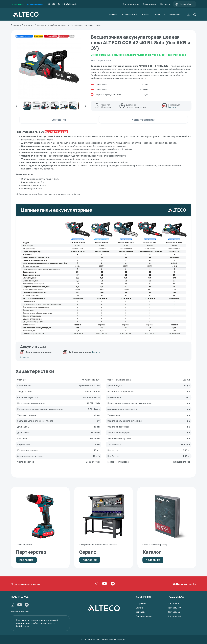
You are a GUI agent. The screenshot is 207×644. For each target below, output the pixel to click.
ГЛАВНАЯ (112, 14)
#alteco (178, 584)
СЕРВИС (145, 14)
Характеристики (143, 120)
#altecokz (190, 584)
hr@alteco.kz (23, 626)
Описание (59, 120)
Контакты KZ (174, 603)
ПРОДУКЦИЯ (128, 14)
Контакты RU (174, 608)
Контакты (165, 4)
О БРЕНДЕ (175, 14)
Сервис (140, 608)
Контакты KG (174, 616)
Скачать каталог (131, 4)
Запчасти (141, 612)
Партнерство (150, 4)
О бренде (141, 603)
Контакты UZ (174, 612)
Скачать (24, 357)
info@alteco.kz (70, 4)
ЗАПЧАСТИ (159, 14)
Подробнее (26, 560)
